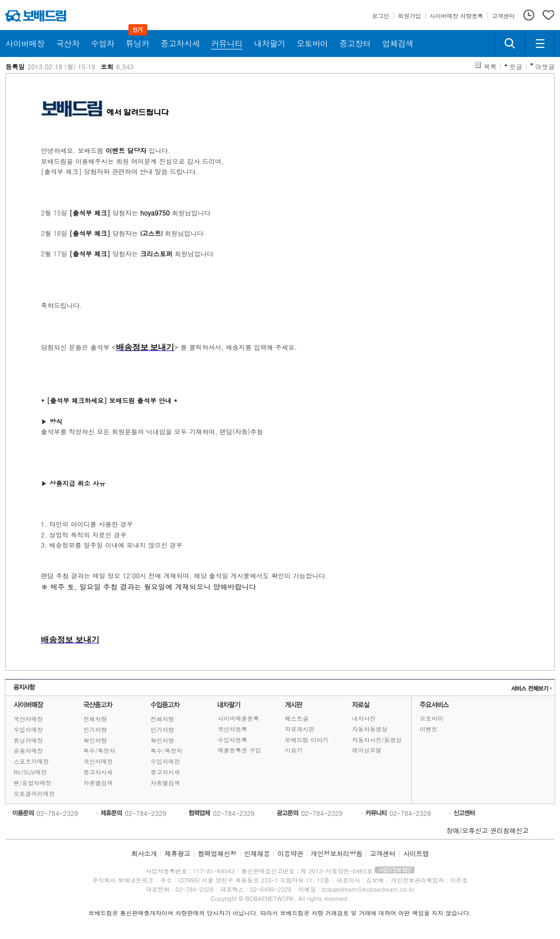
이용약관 (290, 853)
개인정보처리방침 (336, 853)
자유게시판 (300, 729)
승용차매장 (28, 751)
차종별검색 (98, 783)
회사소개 (144, 853)
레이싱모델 (367, 750)
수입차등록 (232, 740)
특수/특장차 (99, 751)
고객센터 (383, 853)
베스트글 (297, 718)
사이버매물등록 (238, 718)
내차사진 (364, 718)
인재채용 (257, 853)
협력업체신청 (217, 853)
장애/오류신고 (467, 830)
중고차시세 (98, 772)
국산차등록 (232, 729)
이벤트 (429, 729)
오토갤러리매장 (34, 794)
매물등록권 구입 (239, 750)
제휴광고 (177, 853)
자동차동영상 (370, 729)
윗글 (516, 66)
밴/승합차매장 (33, 783)
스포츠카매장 (31, 761)
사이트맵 (416, 853)
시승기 (294, 750)
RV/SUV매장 (30, 772)
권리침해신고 (509, 830)
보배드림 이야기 (307, 740)
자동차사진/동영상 (377, 740)
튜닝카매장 (28, 740)
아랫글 (545, 66)
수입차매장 (28, 730)
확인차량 (95, 740)
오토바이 (432, 718)
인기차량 (95, 730)
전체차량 (95, 719)
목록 (490, 66)
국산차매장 (28, 719)
